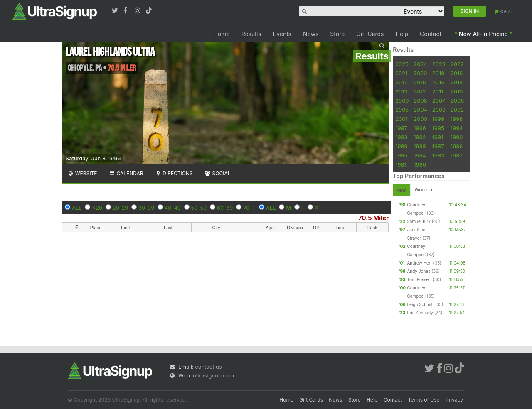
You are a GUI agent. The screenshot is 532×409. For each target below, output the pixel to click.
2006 (457, 100)
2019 (438, 73)
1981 (401, 164)
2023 (439, 64)
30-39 (146, 208)
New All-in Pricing (483, 34)
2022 (457, 64)
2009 (402, 100)
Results (251, 34)
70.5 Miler (373, 218)
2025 (402, 64)
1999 (438, 119)
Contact (431, 34)
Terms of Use (424, 400)
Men (402, 190)
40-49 (173, 208)
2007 (439, 100)
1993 (401, 137)
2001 (401, 119)
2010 (457, 91)
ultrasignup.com (213, 375)
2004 (420, 110)
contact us (208, 367)
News (311, 34)
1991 (438, 137)
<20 (97, 208)
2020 (420, 73)
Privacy (454, 400)
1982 (457, 155)
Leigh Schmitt (420, 304)
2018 (457, 73)
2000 (420, 119)
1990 (457, 137)
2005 (402, 110)
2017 (401, 82)
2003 (439, 110)
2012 (420, 91)
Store (337, 34)
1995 (438, 128)
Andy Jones (419, 271)
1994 (457, 128)
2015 (438, 82)
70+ (248, 208)
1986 (457, 146)
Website (82, 173)
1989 (401, 146)
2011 (438, 91)
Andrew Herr (419, 263)
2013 (401, 91)
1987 (438, 146)
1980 (420, 164)
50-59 (199, 208)
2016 (420, 82)
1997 (401, 128)
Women (423, 190)
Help (402, 34)
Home (221, 34)
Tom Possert (419, 279)
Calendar (126, 173)
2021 (401, 73)
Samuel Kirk (419, 221)
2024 (420, 64)
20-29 (121, 208)
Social (218, 173)
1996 (420, 128)
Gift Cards (370, 34)
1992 (420, 137)
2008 (420, 100)
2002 (457, 110)
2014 (457, 82)
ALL (77, 208)
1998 (457, 119)
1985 (401, 155)
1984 (420, 155)
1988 (420, 146)
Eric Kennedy (420, 313)
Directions (174, 173)
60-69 (225, 208)
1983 (438, 155)
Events (282, 34)
